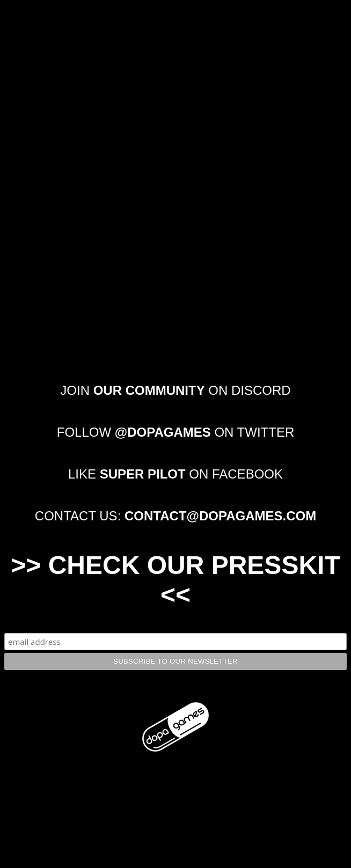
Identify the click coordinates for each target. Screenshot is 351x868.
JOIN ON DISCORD (175, 390)
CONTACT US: (175, 516)
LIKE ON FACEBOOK (175, 474)
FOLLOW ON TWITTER (176, 432)
